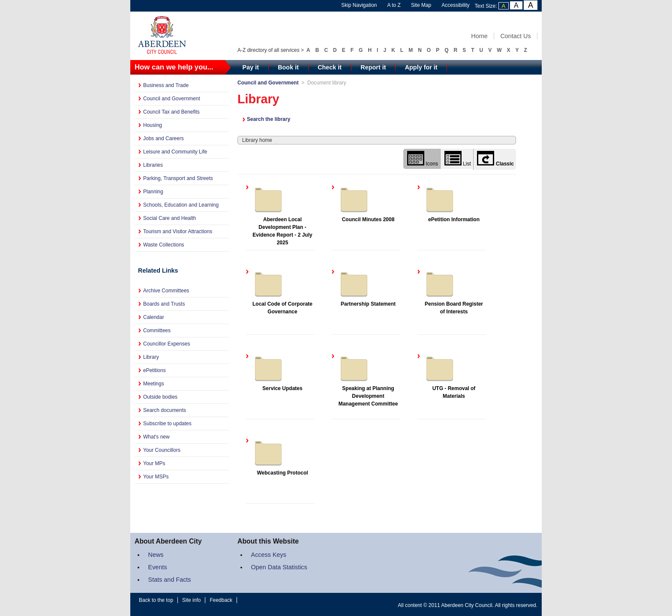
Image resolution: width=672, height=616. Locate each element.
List (458, 159)
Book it (288, 67)
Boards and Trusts (164, 304)
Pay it (251, 67)
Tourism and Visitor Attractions (178, 231)
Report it (373, 67)
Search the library (268, 119)
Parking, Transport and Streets (178, 178)
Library (151, 357)
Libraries (153, 165)
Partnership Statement (367, 287)
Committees (157, 331)
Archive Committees (166, 291)
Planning (153, 192)
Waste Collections (164, 245)
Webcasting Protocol (280, 456)
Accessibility (455, 5)
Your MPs (154, 463)
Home (479, 36)
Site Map (421, 5)
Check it (330, 67)
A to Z (394, 5)
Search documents (165, 410)
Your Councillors (162, 450)
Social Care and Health (169, 218)
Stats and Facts (170, 580)
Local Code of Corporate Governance (282, 291)
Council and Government (172, 99)
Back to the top (156, 600)
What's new (156, 437)
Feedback (221, 600)
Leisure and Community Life (175, 152)
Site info (191, 600)
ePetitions (154, 370)
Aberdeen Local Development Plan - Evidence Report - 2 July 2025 (282, 214)
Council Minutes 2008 (366, 203)
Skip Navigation (359, 5)
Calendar (154, 317)
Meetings (154, 384)
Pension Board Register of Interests (453, 291)
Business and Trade (166, 85)
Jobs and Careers (163, 138)
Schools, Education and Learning (181, 205)
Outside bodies (160, 397)
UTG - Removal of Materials (450, 376)
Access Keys (269, 555)
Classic (495, 159)
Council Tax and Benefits (171, 112)
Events (158, 567)
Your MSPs (156, 477)
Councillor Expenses (166, 344)
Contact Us (515, 36)
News (156, 555)
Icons (423, 159)
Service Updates (277, 372)
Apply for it (421, 67)
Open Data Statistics (279, 567)
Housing (153, 125)
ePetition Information (451, 203)
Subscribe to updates (167, 424)
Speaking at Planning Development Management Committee (368, 379)
